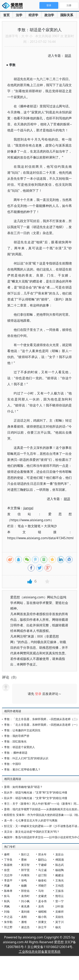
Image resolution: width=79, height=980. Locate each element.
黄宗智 (25, 865)
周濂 (7, 886)
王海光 (60, 880)
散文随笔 (34, 526)
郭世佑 (25, 891)
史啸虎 (42, 896)
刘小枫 (25, 901)
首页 (6, 15)
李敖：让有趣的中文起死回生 (22, 730)
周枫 (7, 906)
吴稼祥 (60, 912)
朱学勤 (8, 922)
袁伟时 (25, 896)
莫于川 (60, 922)
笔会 (21, 526)
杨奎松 (42, 880)
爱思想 (14, 6)
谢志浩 (25, 927)
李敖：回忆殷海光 (15, 741)
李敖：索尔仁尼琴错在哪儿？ (22, 769)
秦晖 (7, 854)
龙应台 (60, 854)
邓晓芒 (42, 886)
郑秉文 (42, 922)
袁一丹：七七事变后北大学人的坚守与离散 (31, 820)
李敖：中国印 (12, 764)
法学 (19, 15)
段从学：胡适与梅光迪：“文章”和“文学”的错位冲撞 (36, 792)
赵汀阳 (42, 875)
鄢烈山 (42, 860)
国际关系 (67, 15)
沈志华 (8, 875)
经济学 (33, 15)
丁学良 (8, 860)
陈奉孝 (8, 891)
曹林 (24, 860)
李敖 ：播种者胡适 (16, 753)
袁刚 (24, 917)
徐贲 (7, 870)
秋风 (7, 901)
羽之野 (8, 927)
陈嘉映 (8, 865)
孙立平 (42, 927)
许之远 (8, 917)
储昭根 (42, 912)
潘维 (24, 922)
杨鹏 (24, 886)
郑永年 (42, 854)
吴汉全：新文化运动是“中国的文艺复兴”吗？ (32, 832)
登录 (38, 694)
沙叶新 (60, 906)
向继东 (25, 875)
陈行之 (25, 854)
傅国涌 (60, 860)
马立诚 (42, 870)
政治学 (49, 15)
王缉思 (60, 886)
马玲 (41, 891)
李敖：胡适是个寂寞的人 (19, 747)
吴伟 (41, 906)
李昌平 (8, 880)
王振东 (60, 891)
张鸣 (24, 880)
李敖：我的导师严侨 (17, 736)
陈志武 (60, 865)
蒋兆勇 (25, 906)
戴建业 (60, 875)
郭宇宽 (25, 870)
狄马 (7, 896)
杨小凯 (42, 917)
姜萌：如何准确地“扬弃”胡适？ (23, 787)
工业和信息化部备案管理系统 (40, 952)
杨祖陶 (60, 870)
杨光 (58, 927)
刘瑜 (7, 912)
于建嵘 (42, 865)
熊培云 (60, 896)
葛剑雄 (25, 912)
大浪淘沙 (50, 526)
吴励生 (60, 917)
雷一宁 (60, 901)
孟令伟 (42, 901)
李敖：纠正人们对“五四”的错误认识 (26, 758)
